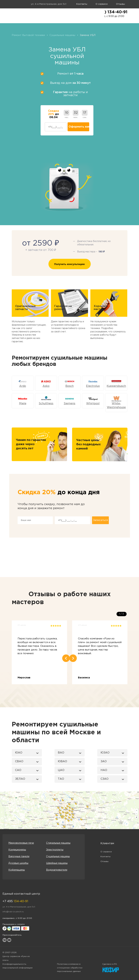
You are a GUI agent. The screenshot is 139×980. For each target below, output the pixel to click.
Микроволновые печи (21, 843)
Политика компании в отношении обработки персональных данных (70, 968)
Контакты (82, 4)
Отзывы (120, 4)
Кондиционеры (17, 850)
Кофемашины (17, 870)
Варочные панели (19, 856)
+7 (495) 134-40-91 (108, 12)
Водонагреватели (57, 870)
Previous (66, 658)
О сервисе (102, 4)
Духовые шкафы (18, 863)
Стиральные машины (58, 843)
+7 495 (15, 901)
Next (73, 658)
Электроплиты (55, 850)
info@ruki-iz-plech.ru (13, 912)
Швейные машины (57, 863)
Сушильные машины (58, 856)
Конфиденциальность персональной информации (18, 966)
